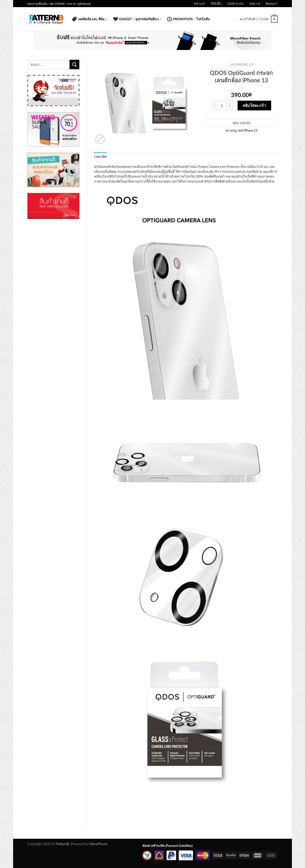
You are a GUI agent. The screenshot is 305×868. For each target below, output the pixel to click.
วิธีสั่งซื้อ (216, 4)
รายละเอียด (100, 157)
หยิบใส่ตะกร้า (254, 105)
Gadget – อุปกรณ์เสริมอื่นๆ (137, 19)
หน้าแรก (200, 4)
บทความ (255, 4)
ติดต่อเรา (272, 4)
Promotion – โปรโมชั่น (188, 19)
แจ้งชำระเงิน (235, 4)
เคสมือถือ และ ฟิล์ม (90, 19)
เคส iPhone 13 (241, 64)
